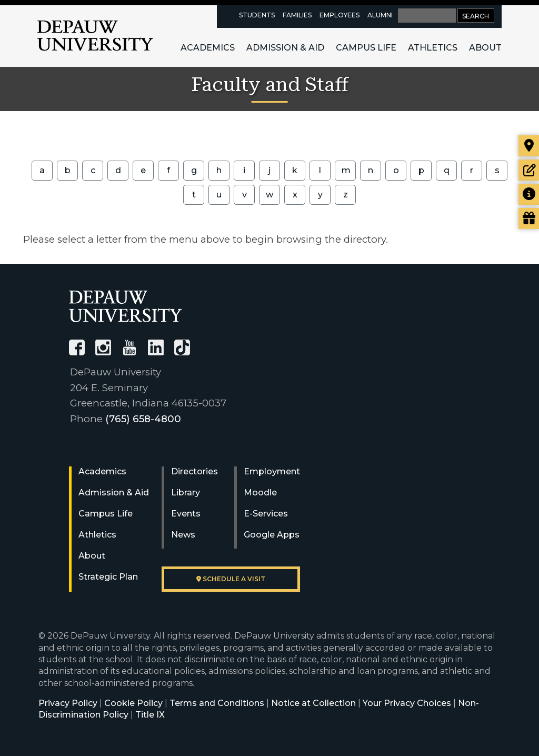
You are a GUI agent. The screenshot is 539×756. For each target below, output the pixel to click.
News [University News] (183, 535)
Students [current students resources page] (257, 15)
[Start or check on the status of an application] (529, 170)
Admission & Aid (285, 48)
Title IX (150, 715)
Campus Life (366, 48)
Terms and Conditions (217, 703)
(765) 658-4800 (143, 419)
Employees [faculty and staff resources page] (340, 15)
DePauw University (95, 36)
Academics (208, 48)
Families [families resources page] (297, 15)
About (485, 48)
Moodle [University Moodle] (260, 493)
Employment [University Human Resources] (272, 471)
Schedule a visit (231, 579)
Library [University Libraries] (186, 493)
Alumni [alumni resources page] (380, 15)
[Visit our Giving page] (529, 218)
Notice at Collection (313, 703)
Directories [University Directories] (194, 471)
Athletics (433, 48)
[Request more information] (529, 194)
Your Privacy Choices (407, 703)
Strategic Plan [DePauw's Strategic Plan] (108, 577)
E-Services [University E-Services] (266, 514)
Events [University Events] (186, 514)
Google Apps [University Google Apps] (272, 535)
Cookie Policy (133, 703)
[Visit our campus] (529, 146)
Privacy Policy (68, 703)
